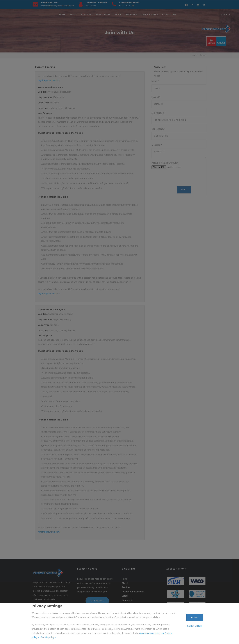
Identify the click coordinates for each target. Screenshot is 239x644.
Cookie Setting (195, 626)
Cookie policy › (48, 637)
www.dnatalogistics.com (151, 633)
